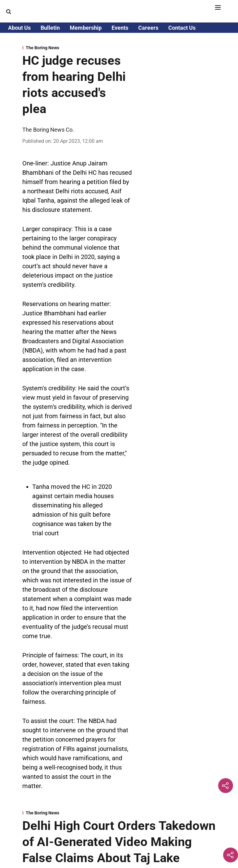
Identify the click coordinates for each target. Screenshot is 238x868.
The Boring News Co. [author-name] (48, 130)
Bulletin (50, 28)
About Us (19, 28)
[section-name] (77, 48)
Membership (86, 28)
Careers (148, 28)
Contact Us (182, 28)
